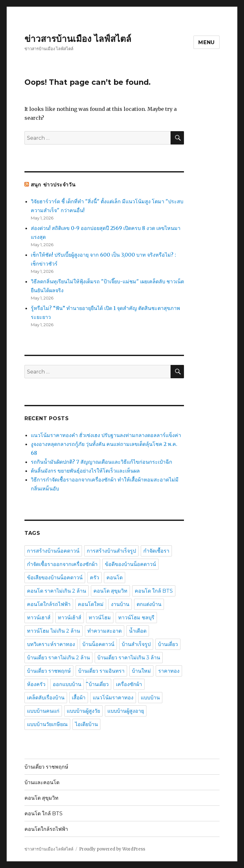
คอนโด (115, 578)
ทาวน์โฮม (100, 618)
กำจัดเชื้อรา (156, 551)
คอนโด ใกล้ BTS (154, 591)
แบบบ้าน (150, 698)
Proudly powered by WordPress (112, 849)
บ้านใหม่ (141, 671)
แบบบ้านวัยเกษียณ (47, 724)
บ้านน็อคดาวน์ (98, 644)
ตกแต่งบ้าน (149, 604)
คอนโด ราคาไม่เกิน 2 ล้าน (57, 591)
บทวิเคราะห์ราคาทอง (51, 644)
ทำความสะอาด (105, 631)
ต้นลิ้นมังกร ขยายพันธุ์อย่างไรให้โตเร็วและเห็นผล (85, 471)
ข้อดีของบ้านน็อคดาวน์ (130, 564)
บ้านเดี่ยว (168, 644)
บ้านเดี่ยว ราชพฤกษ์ (49, 671)
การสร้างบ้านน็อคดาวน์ (53, 551)
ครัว (95, 578)
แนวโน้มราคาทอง (113, 698)
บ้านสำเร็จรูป (136, 644)
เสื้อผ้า (79, 698)
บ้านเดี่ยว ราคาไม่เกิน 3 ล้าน (129, 658)
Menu (207, 42)
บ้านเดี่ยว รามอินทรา (101, 671)
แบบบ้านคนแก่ (43, 711)
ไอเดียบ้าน (86, 724)
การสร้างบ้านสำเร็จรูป (111, 551)
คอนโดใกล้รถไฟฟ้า (49, 604)
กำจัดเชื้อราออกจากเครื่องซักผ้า (62, 564)
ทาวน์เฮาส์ (39, 618)
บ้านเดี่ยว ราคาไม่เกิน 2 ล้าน (58, 658)
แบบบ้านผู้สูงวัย (83, 711)
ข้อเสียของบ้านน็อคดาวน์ (55, 578)
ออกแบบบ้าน (67, 684)
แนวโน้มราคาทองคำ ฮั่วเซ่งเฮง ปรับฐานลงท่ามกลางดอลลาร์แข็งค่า (106, 435)
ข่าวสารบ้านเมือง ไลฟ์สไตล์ (78, 39)
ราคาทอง (169, 671)
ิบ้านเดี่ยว (99, 684)
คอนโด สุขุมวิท (110, 591)
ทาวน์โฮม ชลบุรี (136, 618)
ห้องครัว (36, 684)
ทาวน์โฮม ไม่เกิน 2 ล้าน (54, 631)
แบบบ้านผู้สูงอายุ (126, 711)
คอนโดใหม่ (91, 604)
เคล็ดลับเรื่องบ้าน (46, 698)
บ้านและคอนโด (42, 782)
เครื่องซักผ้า (129, 684)
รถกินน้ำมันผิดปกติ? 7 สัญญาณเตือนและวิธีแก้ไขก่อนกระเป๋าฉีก (102, 462)
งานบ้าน (120, 604)
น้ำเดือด (138, 631)
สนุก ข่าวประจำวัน (53, 185)
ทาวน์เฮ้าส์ (70, 618)
